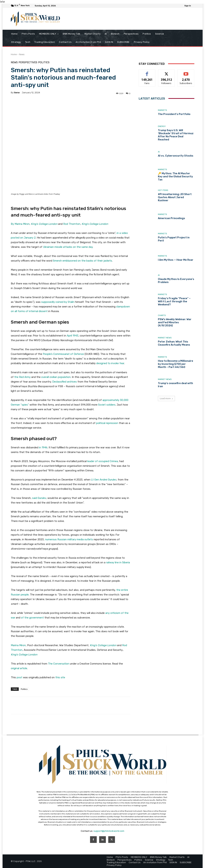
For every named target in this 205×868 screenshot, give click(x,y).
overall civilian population (56, 377)
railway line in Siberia (118, 562)
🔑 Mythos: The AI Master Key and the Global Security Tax (175, 176)
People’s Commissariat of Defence (63, 354)
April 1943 (73, 336)
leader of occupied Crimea (103, 461)
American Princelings (171, 218)
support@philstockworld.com (109, 831)
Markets (162, 110)
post (20, 677)
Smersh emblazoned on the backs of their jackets (82, 261)
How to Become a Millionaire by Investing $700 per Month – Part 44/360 (176, 364)
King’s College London (44, 224)
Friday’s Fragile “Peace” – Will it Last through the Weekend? (174, 301)
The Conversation (59, 664)
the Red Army (22, 377)
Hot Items (163, 190)
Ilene (17, 93)
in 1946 (43, 447)
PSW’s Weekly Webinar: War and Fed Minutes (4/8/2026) (175, 322)
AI (159, 152)
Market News (165, 338)
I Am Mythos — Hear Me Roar (176, 260)
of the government (33, 618)
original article (19, 668)
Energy (162, 126)
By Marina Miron (20, 224)
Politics (44, 62)
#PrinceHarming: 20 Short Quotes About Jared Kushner (175, 197)
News (22, 54)
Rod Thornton (72, 224)
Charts (162, 315)
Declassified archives (65, 382)
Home (14, 54)
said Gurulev (39, 498)
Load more (166, 398)
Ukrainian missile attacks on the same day (68, 247)
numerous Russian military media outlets (69, 539)
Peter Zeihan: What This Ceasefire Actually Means (174, 343)
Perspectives (28, 62)
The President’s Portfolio (174, 114)
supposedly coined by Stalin (58, 302)
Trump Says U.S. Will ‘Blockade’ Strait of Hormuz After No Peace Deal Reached (176, 135)
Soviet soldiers (107, 405)
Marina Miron (18, 645)
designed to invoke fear (110, 363)
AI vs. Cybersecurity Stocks (176, 156)
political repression (107, 423)
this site (60, 677)
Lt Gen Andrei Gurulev (104, 480)
